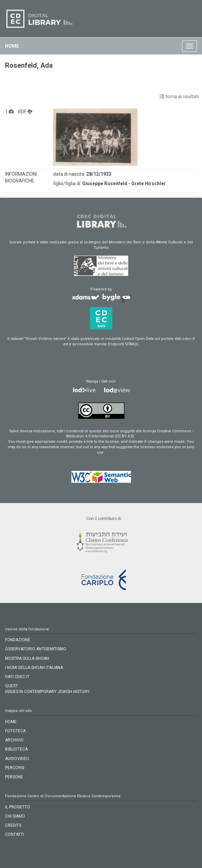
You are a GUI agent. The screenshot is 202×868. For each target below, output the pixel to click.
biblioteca (16, 749)
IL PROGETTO (18, 807)
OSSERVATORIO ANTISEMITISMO (36, 649)
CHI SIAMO (15, 816)
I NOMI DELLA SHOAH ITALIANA (34, 668)
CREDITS (13, 825)
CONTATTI (15, 834)
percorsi (15, 768)
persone (14, 777)
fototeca (15, 731)
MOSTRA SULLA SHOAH (27, 658)
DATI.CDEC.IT (17, 677)
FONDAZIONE (18, 640)
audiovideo (17, 759)
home (12, 46)
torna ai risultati (179, 96)
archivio (14, 740)
